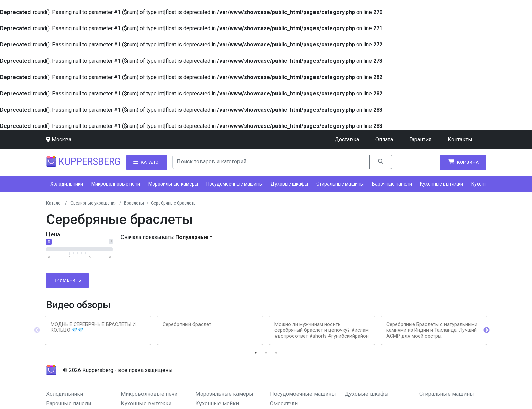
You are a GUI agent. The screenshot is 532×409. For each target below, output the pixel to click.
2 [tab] (266, 353)
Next (487, 330)
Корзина (463, 162)
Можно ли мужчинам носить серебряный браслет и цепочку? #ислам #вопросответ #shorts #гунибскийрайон (322, 330)
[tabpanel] (98, 330)
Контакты (460, 140)
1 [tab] (256, 353)
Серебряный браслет (187, 324)
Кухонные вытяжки (442, 184)
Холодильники (67, 184)
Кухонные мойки (217, 403)
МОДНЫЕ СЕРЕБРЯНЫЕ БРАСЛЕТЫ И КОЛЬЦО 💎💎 (93, 327)
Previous (37, 330)
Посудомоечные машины (234, 184)
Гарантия (420, 140)
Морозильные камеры (173, 184)
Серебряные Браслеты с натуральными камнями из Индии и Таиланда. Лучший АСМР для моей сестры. (432, 330)
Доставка (347, 140)
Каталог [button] (147, 162)
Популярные (192, 237)
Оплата (384, 140)
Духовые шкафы (289, 184)
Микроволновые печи (116, 184)
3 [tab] (276, 353)
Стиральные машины (340, 184)
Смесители (284, 403)
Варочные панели (392, 184)
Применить (67, 280)
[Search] (271, 162)
